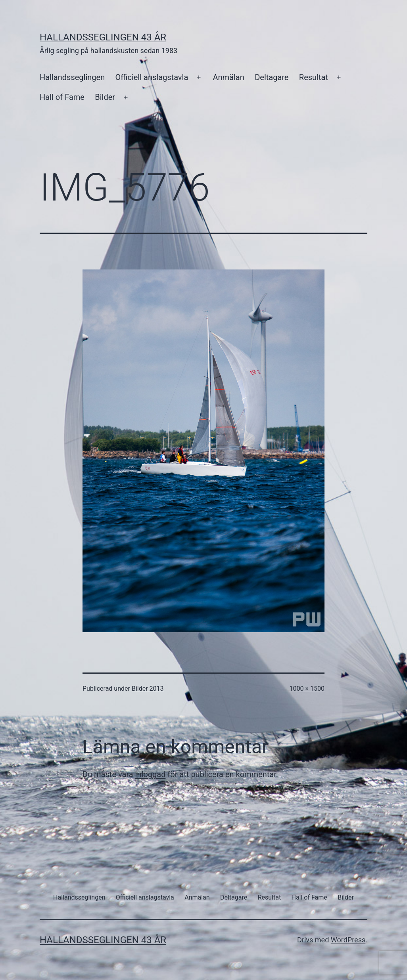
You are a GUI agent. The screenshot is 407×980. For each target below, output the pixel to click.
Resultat (314, 77)
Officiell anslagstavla (152, 77)
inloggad (151, 774)
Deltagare (272, 77)
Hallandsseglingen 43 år (103, 37)
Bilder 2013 (148, 689)
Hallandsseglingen (72, 77)
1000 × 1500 (307, 689)
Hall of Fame (62, 97)
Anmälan (228, 77)
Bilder (105, 97)
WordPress (348, 940)
